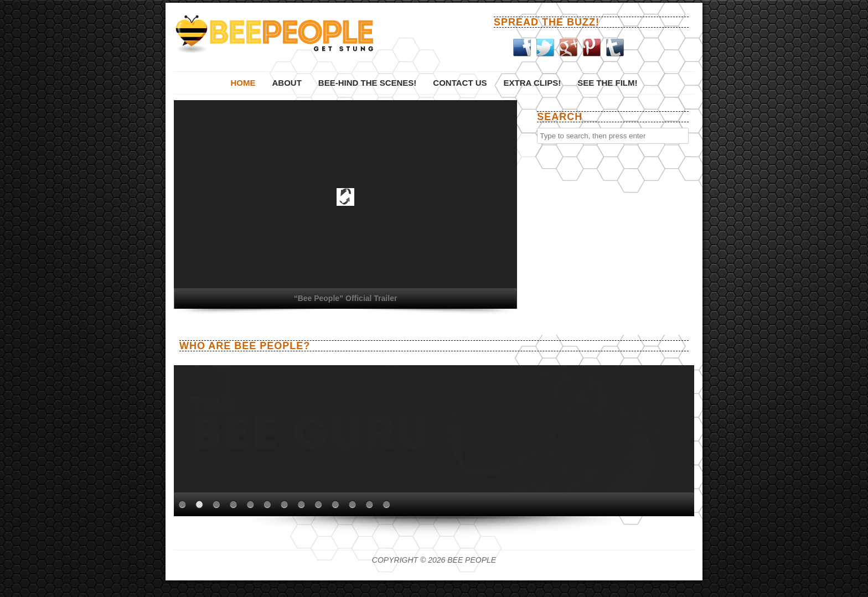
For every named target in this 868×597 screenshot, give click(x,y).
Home (243, 83)
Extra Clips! (533, 83)
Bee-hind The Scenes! (368, 83)
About (286, 83)
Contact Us (460, 83)
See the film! (607, 83)
